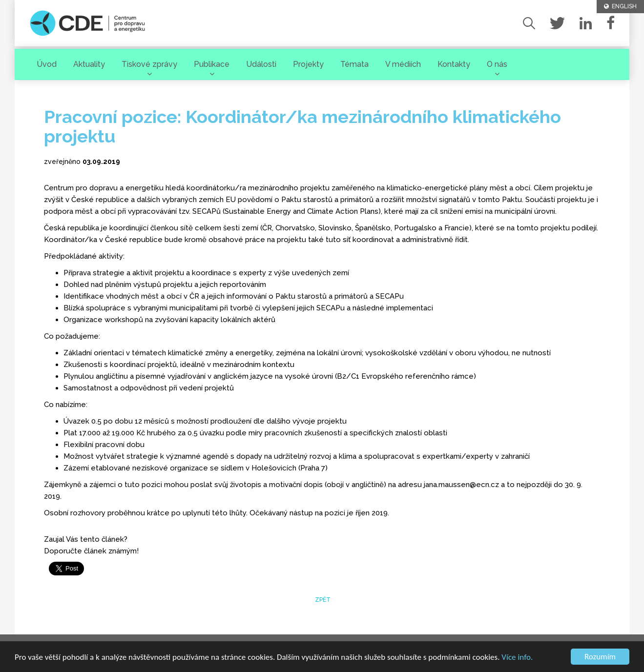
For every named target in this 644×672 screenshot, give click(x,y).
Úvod (47, 64)
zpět (322, 600)
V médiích (403, 64)
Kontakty (454, 64)
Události (261, 64)
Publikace (212, 64)
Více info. (517, 658)
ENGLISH (620, 6)
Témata (354, 64)
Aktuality (89, 64)
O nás (497, 64)
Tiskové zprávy (149, 64)
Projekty (308, 64)
